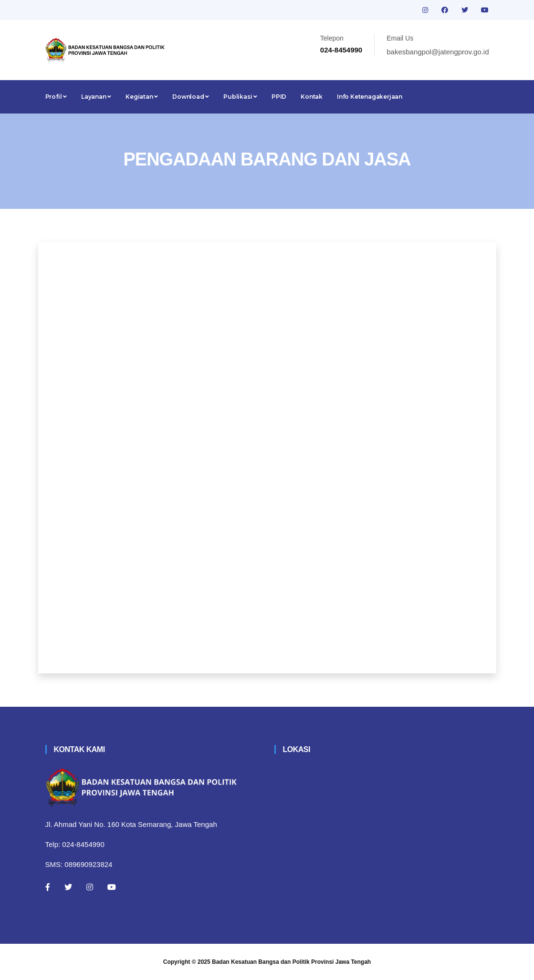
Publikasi (240, 97)
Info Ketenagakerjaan (370, 97)
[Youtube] (112, 887)
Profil (56, 97)
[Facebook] (48, 887)
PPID (279, 97)
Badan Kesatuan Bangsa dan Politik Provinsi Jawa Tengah (291, 962)
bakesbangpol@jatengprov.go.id (438, 52)
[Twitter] (68, 887)
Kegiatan (142, 97)
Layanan (96, 97)
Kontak (312, 97)
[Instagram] (90, 887)
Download (191, 97)
